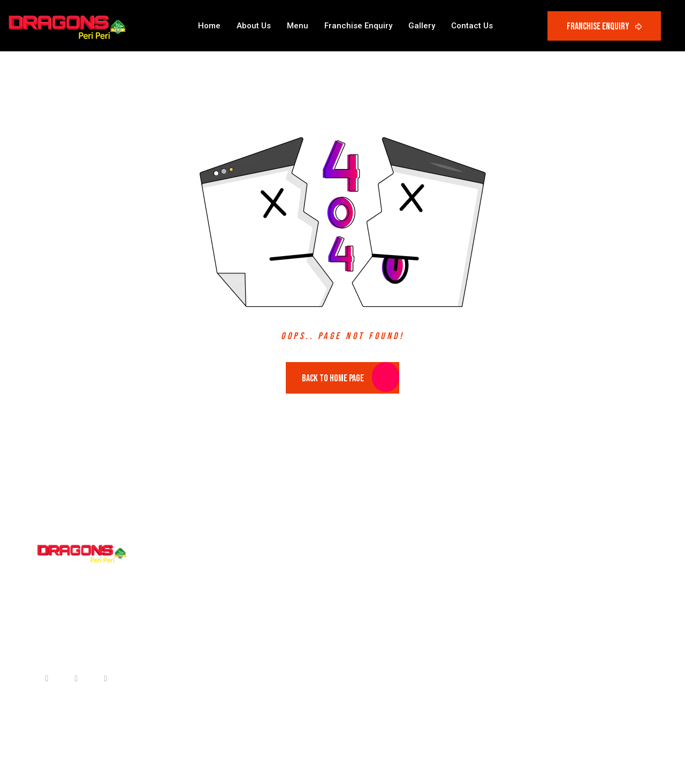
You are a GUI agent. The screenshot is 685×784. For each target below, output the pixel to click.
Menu (298, 26)
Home (209, 26)
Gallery (422, 26)
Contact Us (472, 26)
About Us (254, 26)
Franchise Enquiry (358, 26)
